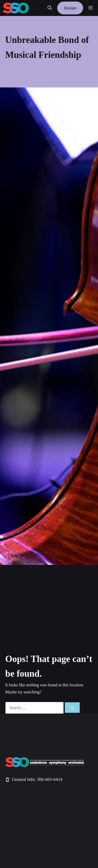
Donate (70, 8)
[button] (50, 8)
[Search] (72, 708)
